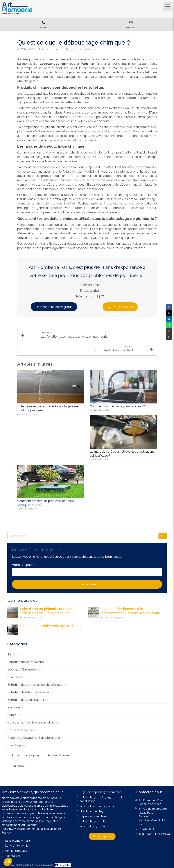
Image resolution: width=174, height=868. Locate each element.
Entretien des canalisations (26, 700)
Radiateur (14, 707)
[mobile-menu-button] (168, 6)
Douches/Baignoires (22, 669)
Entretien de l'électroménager (28, 692)
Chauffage (15, 745)
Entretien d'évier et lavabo (26, 662)
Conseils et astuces (21, 730)
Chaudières (15, 677)
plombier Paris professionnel (83, 189)
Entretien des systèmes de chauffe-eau (35, 685)
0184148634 (146, 829)
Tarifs (11, 654)
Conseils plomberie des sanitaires (31, 722)
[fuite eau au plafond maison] (13, 613)
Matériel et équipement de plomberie (34, 738)
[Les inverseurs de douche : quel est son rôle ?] (94, 613)
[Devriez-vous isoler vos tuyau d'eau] (13, 630)
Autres (12, 715)
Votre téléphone (24, 565)
